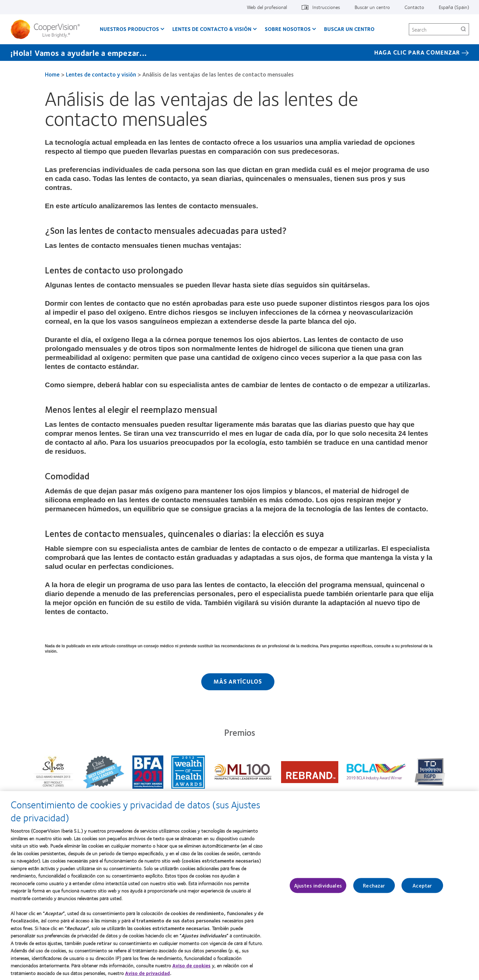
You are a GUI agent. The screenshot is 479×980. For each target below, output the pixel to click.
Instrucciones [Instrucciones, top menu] (326, 7)
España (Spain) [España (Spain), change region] (454, 7)
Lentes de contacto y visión (101, 74)
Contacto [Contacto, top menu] (414, 7)
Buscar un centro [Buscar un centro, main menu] (349, 29)
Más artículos (238, 681)
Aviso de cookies (191, 969)
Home (52, 74)
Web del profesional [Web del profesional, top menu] (267, 7)
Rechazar (374, 889)
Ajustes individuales (318, 889)
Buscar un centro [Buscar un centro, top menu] (372, 7)
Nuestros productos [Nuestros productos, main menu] (129, 29)
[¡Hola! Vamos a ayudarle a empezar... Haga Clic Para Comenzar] (239, 53)
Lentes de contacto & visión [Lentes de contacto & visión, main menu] (212, 29)
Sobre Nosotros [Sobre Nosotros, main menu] (288, 29)
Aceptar (422, 889)
